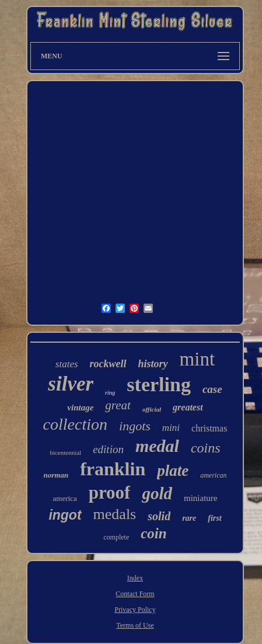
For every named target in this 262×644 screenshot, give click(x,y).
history (153, 364)
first (214, 518)
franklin (113, 469)
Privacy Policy (135, 610)
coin (153, 533)
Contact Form (135, 594)
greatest (188, 407)
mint (198, 359)
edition (108, 449)
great (118, 405)
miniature (200, 498)
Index (135, 578)
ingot (65, 515)
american (213, 475)
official (152, 409)
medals (115, 514)
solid (159, 516)
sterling (159, 384)
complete (116, 537)
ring (110, 393)
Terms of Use (135, 625)
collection (75, 424)
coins (206, 448)
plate (173, 471)
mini (171, 428)
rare (189, 518)
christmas (209, 428)
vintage (80, 408)
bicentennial (65, 452)
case (212, 389)
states (67, 364)
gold (157, 493)
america (65, 498)
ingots (135, 426)
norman (56, 475)
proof (110, 492)
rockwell (108, 364)
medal (157, 446)
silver (71, 384)
